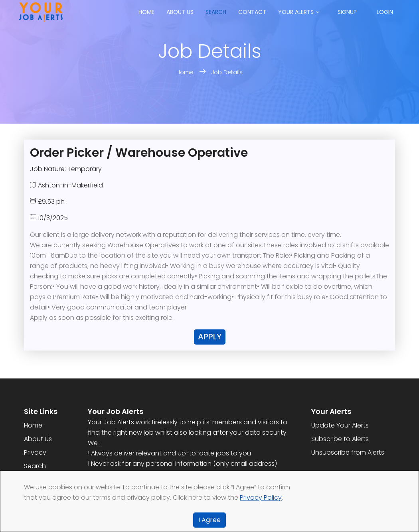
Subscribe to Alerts (340, 439)
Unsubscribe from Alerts (348, 452)
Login (385, 12)
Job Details (227, 72)
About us (180, 12)
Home (146, 12)
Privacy (35, 452)
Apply (210, 337)
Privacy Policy (261, 498)
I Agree (209, 520)
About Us (38, 439)
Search (216, 12)
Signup (347, 12)
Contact (252, 12)
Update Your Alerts (340, 425)
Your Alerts (296, 12)
